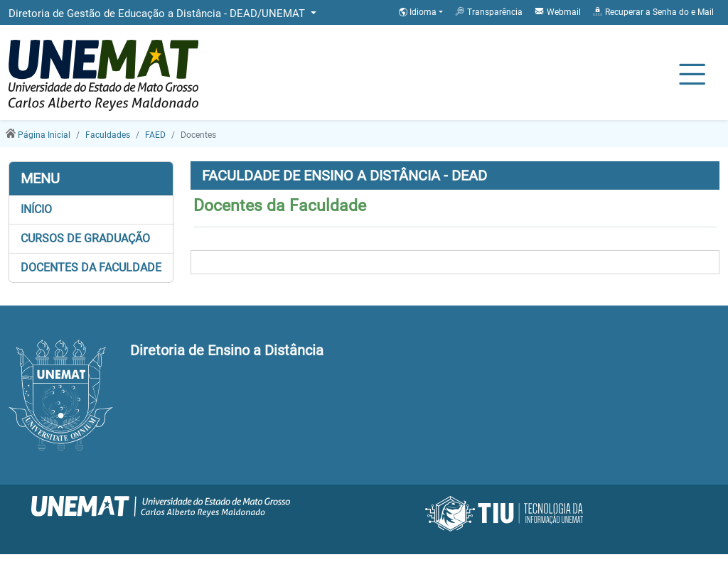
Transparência (488, 11)
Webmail (557, 11)
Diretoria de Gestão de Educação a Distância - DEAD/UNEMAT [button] (158, 13)
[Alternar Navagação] (692, 75)
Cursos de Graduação (85, 238)
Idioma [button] (419, 12)
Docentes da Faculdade (91, 268)
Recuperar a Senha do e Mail (653, 11)
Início (36, 209)
